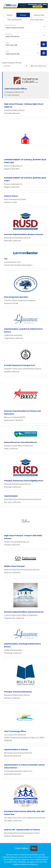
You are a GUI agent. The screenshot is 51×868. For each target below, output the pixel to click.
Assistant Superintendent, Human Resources (24, 612)
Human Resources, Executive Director (21, 442)
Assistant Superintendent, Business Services (24, 234)
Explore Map (39, 15)
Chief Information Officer (16, 89)
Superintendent (11, 496)
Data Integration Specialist (16, 297)
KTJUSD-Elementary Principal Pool (19, 365)
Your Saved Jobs (37, 20)
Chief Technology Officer (15, 731)
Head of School (11, 196)
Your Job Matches (15, 20)
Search (10, 15)
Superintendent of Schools (16, 749)
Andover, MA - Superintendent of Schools (22, 830)
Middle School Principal (14, 566)
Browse (23, 15)
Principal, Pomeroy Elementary (18, 692)
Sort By (7, 66)
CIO (6, 259)
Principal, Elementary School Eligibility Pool (24, 481)
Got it (34, 848)
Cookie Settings (22, 848)
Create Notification (39, 66)
